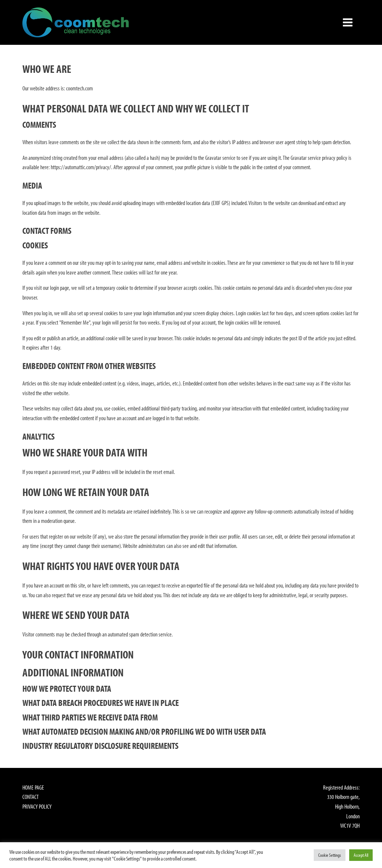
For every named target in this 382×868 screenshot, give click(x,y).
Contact (31, 797)
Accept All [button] (361, 855)
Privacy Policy (37, 806)
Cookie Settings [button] (330, 855)
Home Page (33, 787)
